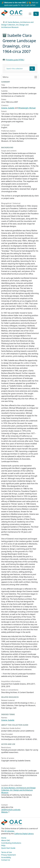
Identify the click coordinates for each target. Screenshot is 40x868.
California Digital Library (24, 834)
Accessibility (6, 857)
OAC (12, 13)
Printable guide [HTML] (15, 60)
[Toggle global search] (36, 14)
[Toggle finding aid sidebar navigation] (20, 77)
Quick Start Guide (8, 848)
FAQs (3, 846)
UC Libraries (9, 831)
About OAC (6, 840)
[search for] (17, 69)
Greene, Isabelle (8, 108)
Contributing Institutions (11, 843)
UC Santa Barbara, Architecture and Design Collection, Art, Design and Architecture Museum (17, 25)
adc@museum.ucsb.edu (11, 810)
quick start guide (11, 5)
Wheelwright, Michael (27, 108)
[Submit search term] (32, 69)
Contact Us (6, 860)
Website (4, 812)
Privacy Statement (9, 855)
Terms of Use (7, 852)
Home (4, 838)
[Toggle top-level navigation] (30, 14)
